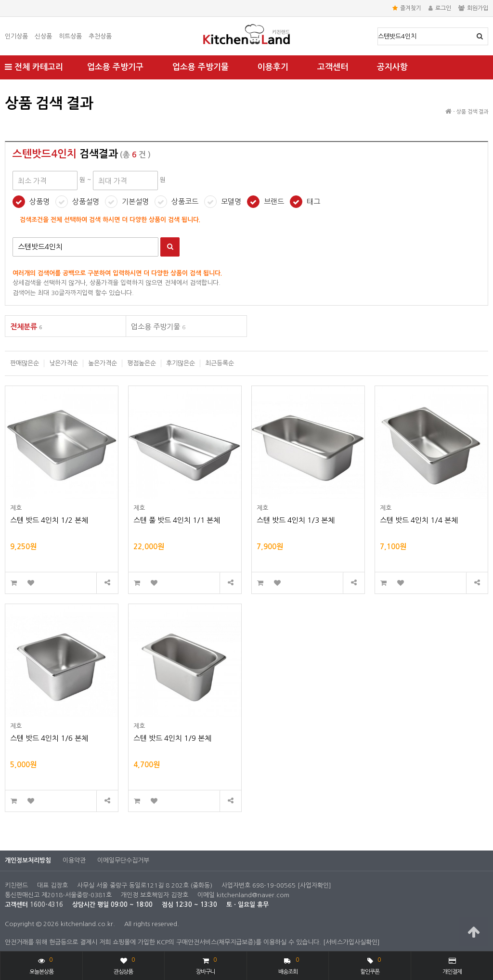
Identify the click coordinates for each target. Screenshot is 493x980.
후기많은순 (181, 363)
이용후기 (273, 67)
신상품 (43, 36)
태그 (313, 201)
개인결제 (452, 966)
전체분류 (26, 327)
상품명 (378, 28)
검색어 (13, 238)
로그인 (440, 8)
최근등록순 (220, 363)
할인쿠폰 (370, 965)
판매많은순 (25, 363)
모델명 (231, 201)
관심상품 (124, 965)
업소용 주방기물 (201, 67)
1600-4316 (46, 905)
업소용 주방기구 (115, 67)
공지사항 (392, 67)
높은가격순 (103, 363)
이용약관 (74, 860)
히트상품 (70, 36)
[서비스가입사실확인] (351, 942)
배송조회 (289, 965)
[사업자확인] (314, 885)
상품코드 (185, 201)
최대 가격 (5, 89)
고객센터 (333, 67)
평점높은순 (142, 363)
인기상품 (16, 36)
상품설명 (86, 201)
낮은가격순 (64, 363)
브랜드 (274, 201)
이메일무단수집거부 (123, 860)
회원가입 (473, 8)
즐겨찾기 (407, 8)
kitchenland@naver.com (253, 895)
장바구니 (206, 965)
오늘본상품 (41, 965)
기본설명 (135, 201)
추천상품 (100, 36)
